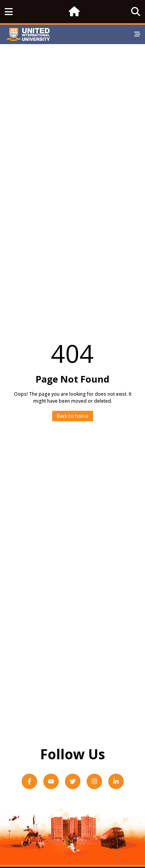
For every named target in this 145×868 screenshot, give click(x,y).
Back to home (73, 416)
